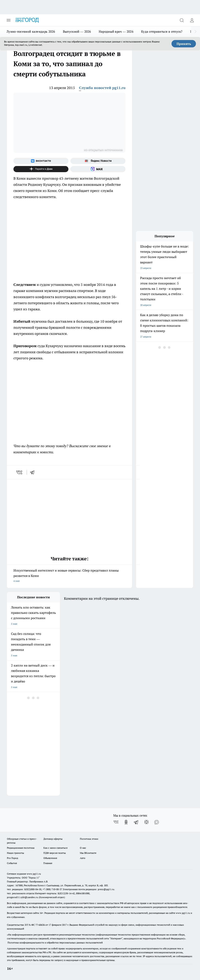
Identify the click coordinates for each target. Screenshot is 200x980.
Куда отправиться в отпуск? (162, 32)
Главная (48, 863)
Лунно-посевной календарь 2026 (31, 32)
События (12, 863)
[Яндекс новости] (98, 161)
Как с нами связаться (55, 848)
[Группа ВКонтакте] (41, 161)
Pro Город (13, 858)
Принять (184, 44)
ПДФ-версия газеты (55, 853)
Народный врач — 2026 (116, 32)
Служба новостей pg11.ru (102, 88)
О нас (83, 848)
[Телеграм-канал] (136, 822)
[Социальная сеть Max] (98, 169)
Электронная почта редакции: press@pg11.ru (88, 889)
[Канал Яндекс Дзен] (41, 169)
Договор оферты (53, 839)
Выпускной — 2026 (77, 32)
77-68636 (40, 925)
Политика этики (89, 839)
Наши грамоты (15, 853)
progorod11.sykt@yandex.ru (23, 897)
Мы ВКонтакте (88, 853)
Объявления (50, 858)
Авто (83, 858)
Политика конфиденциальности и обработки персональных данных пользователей (55, 943)
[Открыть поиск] (182, 20)
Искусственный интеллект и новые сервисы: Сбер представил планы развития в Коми (69, 576)
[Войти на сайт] (192, 20)
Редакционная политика (21, 848)
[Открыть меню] (9, 20)
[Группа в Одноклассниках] (126, 822)
